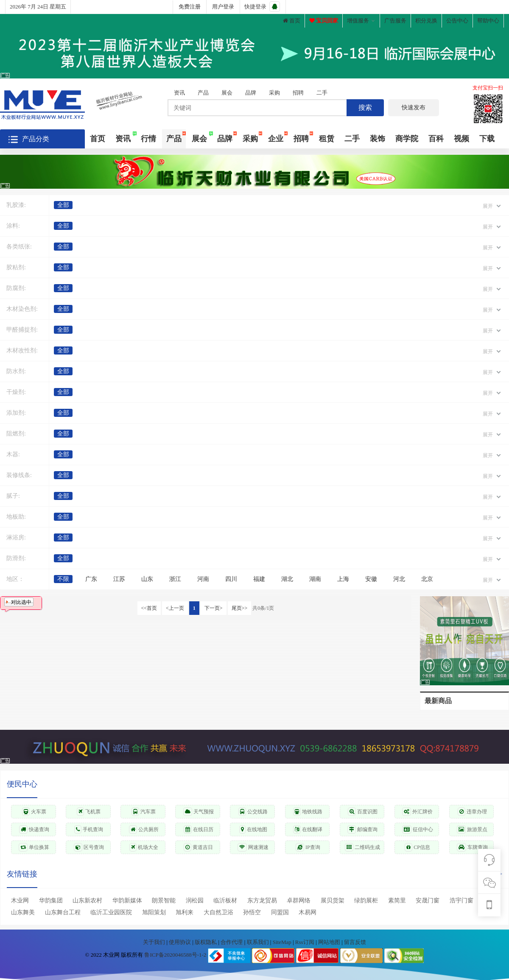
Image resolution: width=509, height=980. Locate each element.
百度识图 (363, 812)
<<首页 (149, 608)
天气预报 (199, 812)
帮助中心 (488, 21)
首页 (292, 21)
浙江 (175, 579)
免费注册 (190, 7)
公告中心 (457, 21)
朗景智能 (164, 900)
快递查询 (34, 829)
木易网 (308, 912)
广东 (91, 579)
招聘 (298, 93)
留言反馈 (355, 942)
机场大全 (144, 847)
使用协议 (180, 942)
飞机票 (89, 812)
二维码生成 (362, 847)
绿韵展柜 (366, 900)
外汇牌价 (417, 812)
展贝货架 (333, 900)
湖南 (315, 579)
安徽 (371, 579)
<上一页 (175, 608)
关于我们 (155, 942)
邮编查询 (362, 829)
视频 (461, 139)
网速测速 (253, 847)
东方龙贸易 (262, 900)
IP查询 (308, 847)
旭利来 (185, 912)
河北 (399, 579)
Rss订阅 (305, 942)
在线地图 (253, 829)
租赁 (327, 139)
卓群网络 (299, 900)
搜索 (365, 107)
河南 (203, 579)
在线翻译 (308, 829)
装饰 (378, 139)
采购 (274, 93)
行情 (148, 139)
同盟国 (280, 912)
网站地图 (330, 942)
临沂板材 (225, 900)
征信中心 (418, 829)
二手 (322, 93)
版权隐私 (206, 942)
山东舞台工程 (63, 912)
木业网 (20, 900)
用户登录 (223, 7)
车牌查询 (472, 847)
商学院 (407, 139)
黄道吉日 (198, 847)
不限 (63, 579)
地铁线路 (308, 812)
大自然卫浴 (218, 912)
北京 (427, 579)
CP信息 (417, 847)
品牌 (251, 93)
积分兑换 (426, 21)
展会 (227, 93)
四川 (231, 579)
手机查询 (89, 829)
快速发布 (414, 107)
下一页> (214, 608)
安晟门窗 (428, 900)
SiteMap (283, 942)
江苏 (119, 579)
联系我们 (259, 942)
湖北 (287, 579)
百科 (436, 139)
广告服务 (395, 21)
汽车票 (144, 812)
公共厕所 (144, 829)
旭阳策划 (154, 912)
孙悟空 (252, 912)
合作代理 (232, 942)
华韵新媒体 (127, 900)
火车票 (34, 812)
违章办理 (472, 812)
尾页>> (240, 608)
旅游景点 (472, 829)
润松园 (195, 900)
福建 (259, 579)
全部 (63, 205)
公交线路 (253, 812)
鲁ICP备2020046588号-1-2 (175, 955)
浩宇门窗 (461, 900)
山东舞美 (23, 912)
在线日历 (199, 829)
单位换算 (34, 847)
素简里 (397, 900)
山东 (147, 579)
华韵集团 (51, 900)
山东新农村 (87, 900)
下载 (487, 139)
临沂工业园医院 (111, 912)
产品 (203, 93)
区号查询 (89, 847)
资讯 (179, 93)
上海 (343, 579)
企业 (276, 139)
